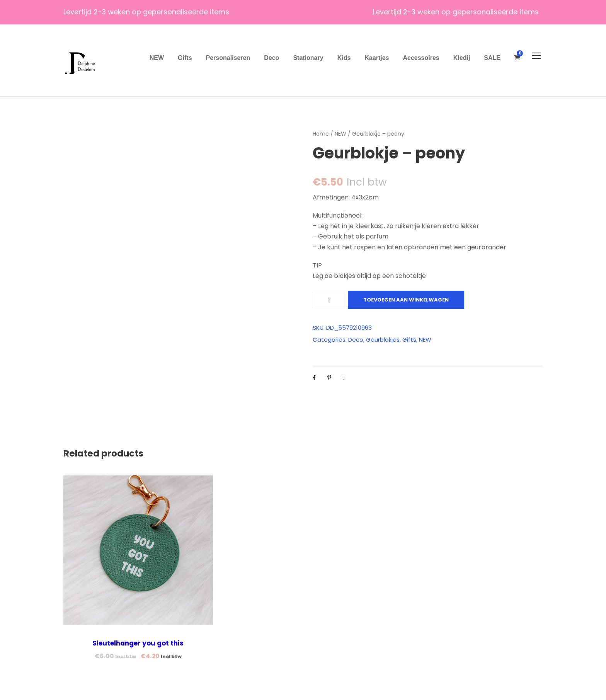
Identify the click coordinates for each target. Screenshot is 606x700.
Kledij (462, 58)
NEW (157, 58)
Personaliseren (228, 58)
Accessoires (421, 58)
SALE (492, 58)
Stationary (308, 58)
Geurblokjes (383, 340)
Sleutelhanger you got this (138, 643)
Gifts (185, 58)
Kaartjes (377, 58)
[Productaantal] (329, 300)
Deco (272, 58)
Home (321, 134)
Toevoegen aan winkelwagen (406, 300)
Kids (344, 58)
